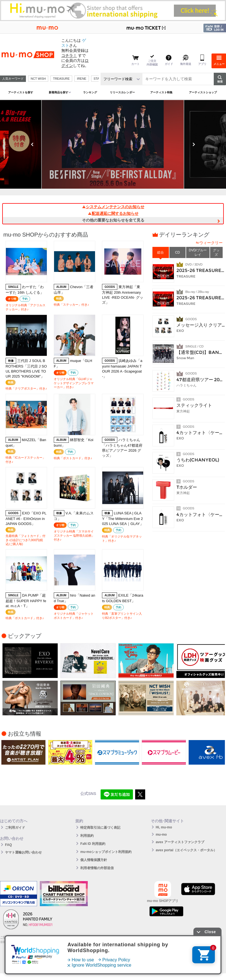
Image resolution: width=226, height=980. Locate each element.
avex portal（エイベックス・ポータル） (186, 850)
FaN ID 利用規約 (93, 844)
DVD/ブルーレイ (198, 252)
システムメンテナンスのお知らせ (113, 207)
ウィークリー (211, 243)
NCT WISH (38, 79)
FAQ (8, 845)
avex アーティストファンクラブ (180, 842)
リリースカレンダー (122, 92)
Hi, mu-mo (164, 827)
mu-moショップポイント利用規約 (106, 852)
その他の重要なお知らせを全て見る (113, 220)
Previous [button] (32, 144)
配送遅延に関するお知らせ (113, 213)
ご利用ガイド (15, 828)
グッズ (216, 252)
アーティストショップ (203, 92)
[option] (113, 144)
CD (177, 252)
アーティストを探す (21, 92)
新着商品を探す (59, 92)
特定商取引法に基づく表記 (100, 828)
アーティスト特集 (161, 92)
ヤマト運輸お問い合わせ (23, 852)
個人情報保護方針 (94, 860)
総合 (161, 252)
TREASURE (61, 79)
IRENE (82, 79)
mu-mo (161, 835)
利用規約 (87, 836)
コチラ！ (69, 55)
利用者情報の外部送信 (97, 868)
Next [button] (194, 144)
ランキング (90, 92)
